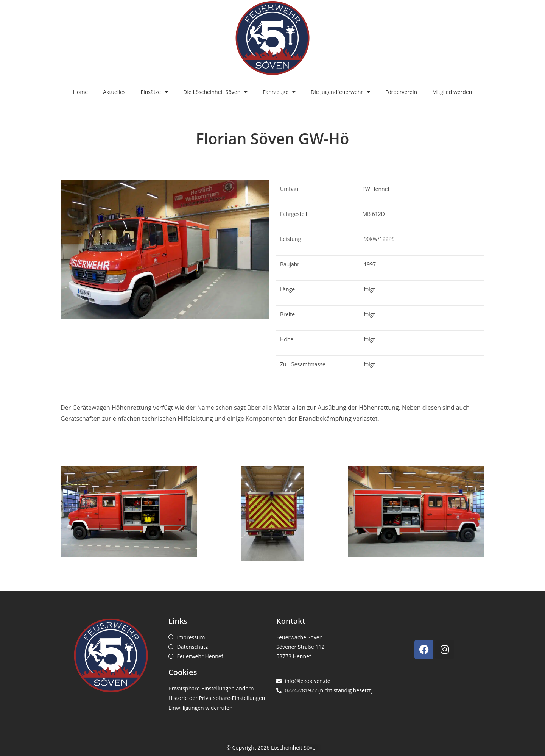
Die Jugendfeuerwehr (340, 92)
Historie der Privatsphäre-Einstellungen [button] (217, 698)
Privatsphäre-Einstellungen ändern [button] (211, 688)
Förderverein (401, 92)
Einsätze (154, 92)
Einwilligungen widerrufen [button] (200, 708)
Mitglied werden (452, 92)
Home (81, 92)
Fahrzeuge (279, 92)
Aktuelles (114, 92)
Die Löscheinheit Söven (215, 92)
